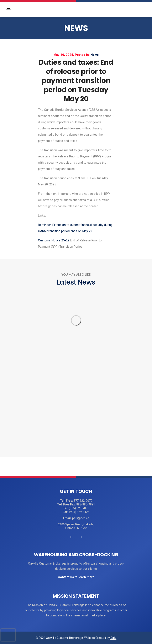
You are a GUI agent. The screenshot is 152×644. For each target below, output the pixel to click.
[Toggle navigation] (9, 10)
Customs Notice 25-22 (54, 240)
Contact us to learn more (76, 577)
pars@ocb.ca (81, 518)
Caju (113, 638)
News (76, 28)
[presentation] (8, 635)
